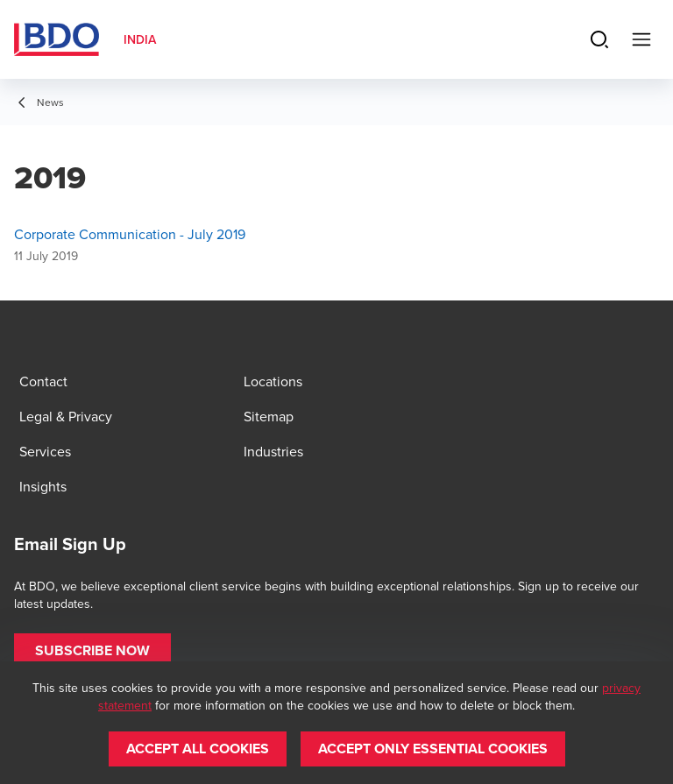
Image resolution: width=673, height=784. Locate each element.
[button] (92, 651)
